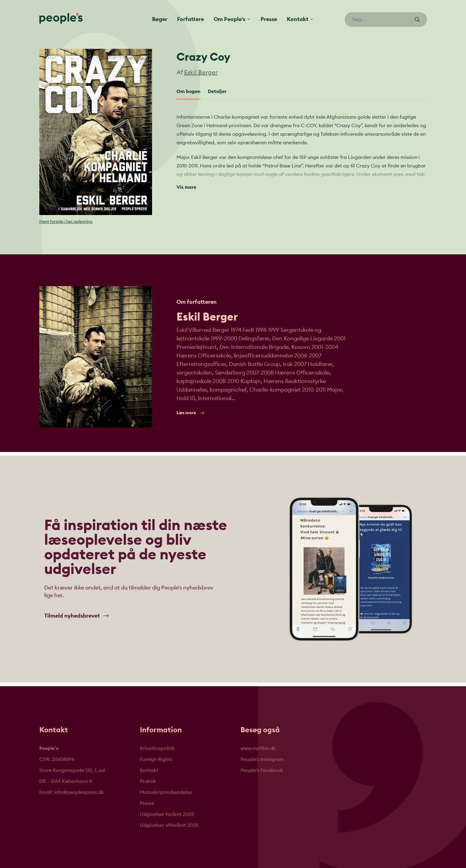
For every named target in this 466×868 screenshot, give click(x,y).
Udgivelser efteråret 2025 (169, 825)
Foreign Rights (156, 759)
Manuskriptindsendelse (166, 792)
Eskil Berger (201, 73)
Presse (269, 19)
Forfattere (190, 19)
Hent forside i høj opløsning (66, 222)
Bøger (160, 19)
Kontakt (149, 770)
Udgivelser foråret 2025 (167, 814)
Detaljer (217, 91)
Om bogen (189, 91)
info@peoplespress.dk (79, 792)
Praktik (148, 781)
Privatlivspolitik (157, 748)
